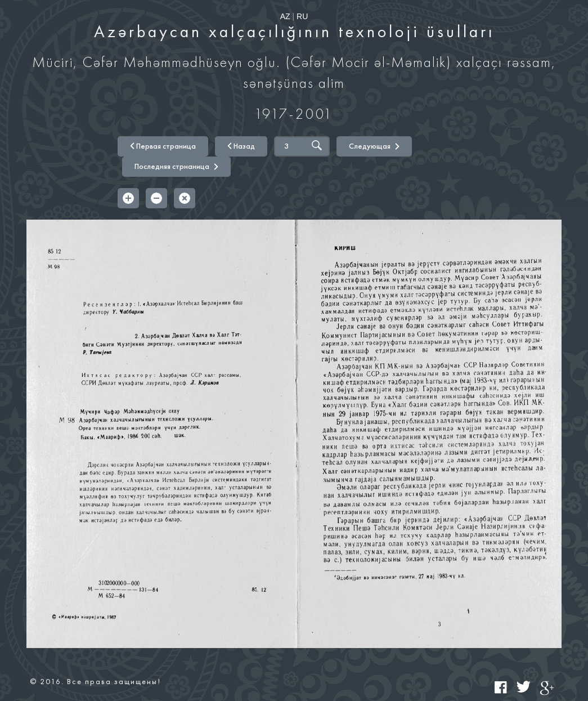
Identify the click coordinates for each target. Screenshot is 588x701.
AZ (285, 16)
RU (302, 16)
